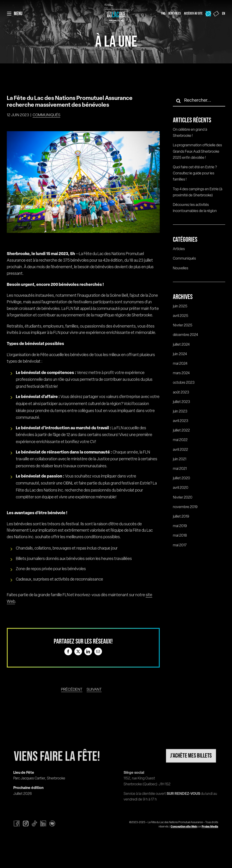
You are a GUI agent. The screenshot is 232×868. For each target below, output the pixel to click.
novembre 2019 (185, 507)
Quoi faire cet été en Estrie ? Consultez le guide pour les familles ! (195, 174)
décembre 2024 (185, 335)
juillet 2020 (181, 478)
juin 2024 (180, 354)
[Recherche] (179, 101)
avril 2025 (181, 316)
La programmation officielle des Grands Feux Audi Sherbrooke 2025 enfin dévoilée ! (197, 152)
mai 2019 (180, 526)
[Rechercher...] (199, 101)
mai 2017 (180, 545)
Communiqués (46, 115)
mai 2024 (180, 364)
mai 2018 (180, 536)
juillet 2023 (181, 402)
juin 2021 (180, 459)
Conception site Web (184, 827)
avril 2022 (180, 450)
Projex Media (210, 827)
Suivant (94, 690)
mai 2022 (180, 440)
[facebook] (17, 823)
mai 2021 (180, 469)
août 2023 (181, 393)
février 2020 (183, 498)
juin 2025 (180, 306)
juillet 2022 (181, 431)
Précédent (72, 690)
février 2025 (183, 325)
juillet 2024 (181, 345)
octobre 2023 (184, 383)
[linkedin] (43, 823)
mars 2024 (181, 373)
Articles (179, 249)
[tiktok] (34, 823)
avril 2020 (181, 488)
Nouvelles (181, 268)
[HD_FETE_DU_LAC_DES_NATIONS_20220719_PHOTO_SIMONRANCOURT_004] (83, 182)
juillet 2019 (181, 517)
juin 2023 (180, 412)
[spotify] (52, 823)
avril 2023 (181, 421)
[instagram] (26, 823)
